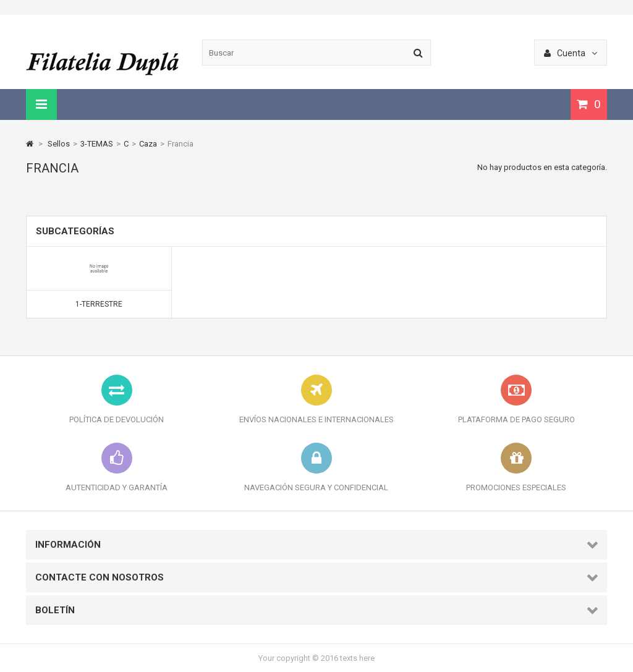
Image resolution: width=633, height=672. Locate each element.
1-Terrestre (99, 304)
